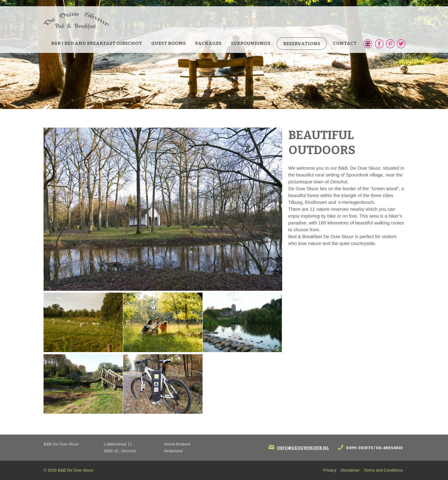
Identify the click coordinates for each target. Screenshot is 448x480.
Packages (208, 43)
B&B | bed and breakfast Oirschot (96, 43)
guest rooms (168, 43)
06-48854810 (389, 448)
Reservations (302, 44)
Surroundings (251, 43)
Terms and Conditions (383, 470)
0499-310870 (360, 448)
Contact (345, 43)
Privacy (330, 470)
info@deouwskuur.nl (303, 448)
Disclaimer (350, 470)
